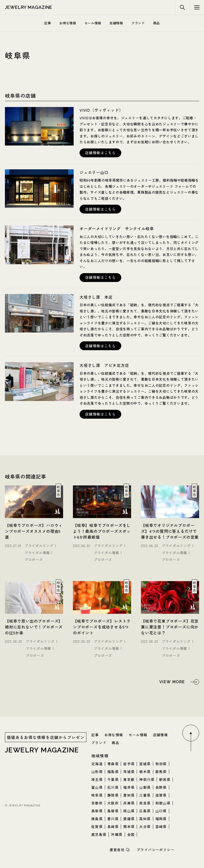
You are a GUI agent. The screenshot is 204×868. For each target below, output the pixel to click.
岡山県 (129, 811)
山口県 (161, 811)
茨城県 (129, 772)
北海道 (97, 764)
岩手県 (129, 764)
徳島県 (97, 819)
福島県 (113, 772)
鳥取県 (97, 811)
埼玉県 (97, 779)
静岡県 (113, 795)
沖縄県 (117, 834)
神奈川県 (147, 779)
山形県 (97, 772)
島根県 (113, 811)
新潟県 (165, 779)
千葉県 (113, 779)
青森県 (113, 764)
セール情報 (93, 23)
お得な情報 (68, 23)
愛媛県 (129, 819)
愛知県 (129, 795)
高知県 (145, 819)
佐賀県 (97, 827)
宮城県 (145, 764)
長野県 (161, 787)
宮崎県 (161, 827)
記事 (48, 23)
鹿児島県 (99, 834)
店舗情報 (116, 23)
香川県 (113, 819)
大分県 (145, 827)
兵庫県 (129, 803)
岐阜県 (97, 795)
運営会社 (117, 850)
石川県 (113, 787)
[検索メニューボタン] (197, 7)
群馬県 (161, 772)
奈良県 (145, 803)
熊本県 (129, 827)
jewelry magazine (29, 7)
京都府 (97, 803)
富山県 (97, 787)
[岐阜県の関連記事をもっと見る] (179, 682)
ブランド (138, 23)
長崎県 (113, 827)
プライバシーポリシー (156, 850)
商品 (156, 23)
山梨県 (145, 787)
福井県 (129, 787)
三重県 (145, 795)
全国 (131, 834)
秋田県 (161, 764)
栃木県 (145, 772)
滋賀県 (161, 795)
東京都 (129, 779)
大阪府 (113, 803)
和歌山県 (163, 803)
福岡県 (161, 819)
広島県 (145, 811)
